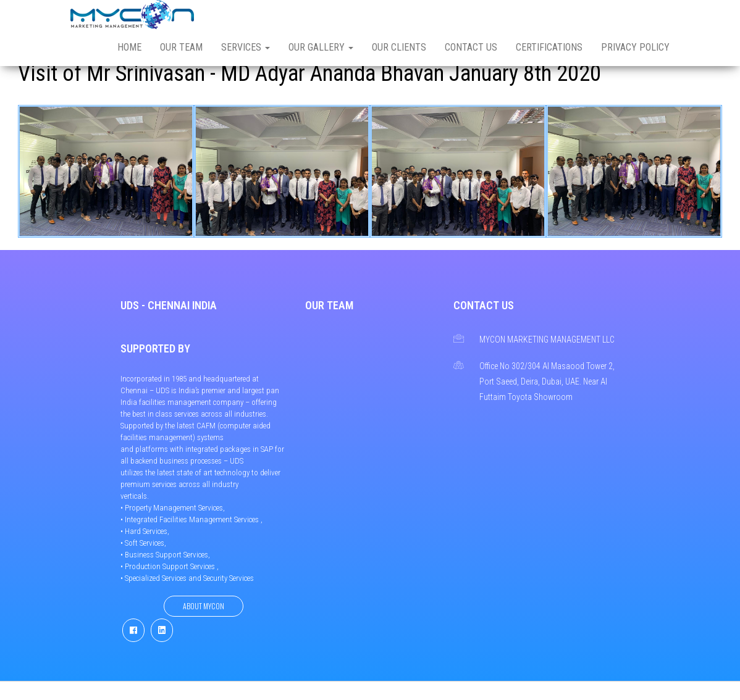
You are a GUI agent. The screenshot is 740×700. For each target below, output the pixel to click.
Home (129, 47)
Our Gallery (321, 47)
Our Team (181, 47)
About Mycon (204, 606)
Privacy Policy (635, 47)
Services (246, 47)
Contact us (471, 47)
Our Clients (399, 47)
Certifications (549, 47)
